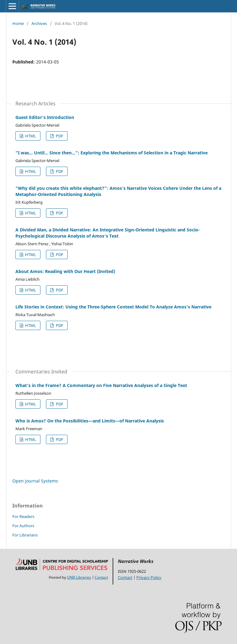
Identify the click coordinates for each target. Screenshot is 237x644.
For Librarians (25, 535)
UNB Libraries (79, 577)
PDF (59, 136)
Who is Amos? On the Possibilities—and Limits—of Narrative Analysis (90, 421)
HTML (30, 136)
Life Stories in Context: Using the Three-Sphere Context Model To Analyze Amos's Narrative (113, 307)
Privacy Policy (149, 577)
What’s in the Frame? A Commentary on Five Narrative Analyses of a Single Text (101, 385)
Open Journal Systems (35, 481)
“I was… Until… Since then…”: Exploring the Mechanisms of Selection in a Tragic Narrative (112, 153)
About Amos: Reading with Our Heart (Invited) (65, 271)
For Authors (23, 526)
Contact (101, 577)
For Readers (23, 516)
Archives (39, 23)
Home (18, 23)
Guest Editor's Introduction (45, 117)
